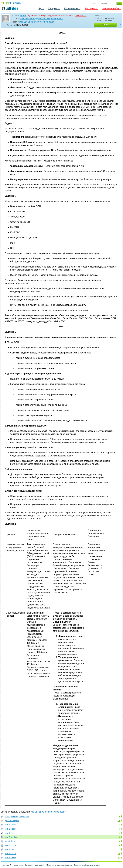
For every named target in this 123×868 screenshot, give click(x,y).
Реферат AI (92, 9)
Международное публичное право (37, 22)
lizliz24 (23, 15)
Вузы (41, 9)
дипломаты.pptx (12, 821)
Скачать (105, 25)
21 (119, 858)
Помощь (5, 865)
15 (119, 854)
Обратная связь (17, 865)
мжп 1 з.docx (10, 825)
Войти (6, 3)
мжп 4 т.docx (10, 858)
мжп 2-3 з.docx (11, 837)
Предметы (54, 9)
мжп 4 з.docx (10, 854)
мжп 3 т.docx (10, 849)
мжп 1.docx (10, 833)
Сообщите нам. (81, 16)
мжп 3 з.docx (10, 845)
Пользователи (72, 9)
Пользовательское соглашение (59, 865)
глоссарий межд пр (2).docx (17, 817)
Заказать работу (112, 9)
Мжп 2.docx (10, 841)
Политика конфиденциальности (87, 865)
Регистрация (16, 3)
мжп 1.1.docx (10, 829)
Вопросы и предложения (35, 865)
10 (119, 841)
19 (119, 821)
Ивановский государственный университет (42, 19)
